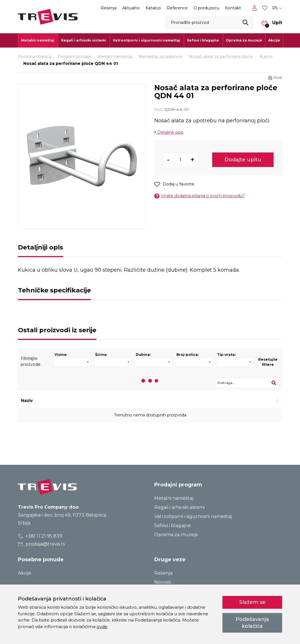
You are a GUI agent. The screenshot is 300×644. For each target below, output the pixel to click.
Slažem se (252, 602)
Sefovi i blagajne (173, 526)
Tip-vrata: (226, 355)
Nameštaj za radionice (161, 57)
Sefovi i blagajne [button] (203, 40)
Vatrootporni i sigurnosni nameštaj (193, 516)
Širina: (101, 355)
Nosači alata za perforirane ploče (221, 57)
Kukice (266, 57)
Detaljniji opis (169, 132)
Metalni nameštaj (115, 57)
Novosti (163, 582)
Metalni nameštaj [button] (38, 40)
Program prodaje (74, 57)
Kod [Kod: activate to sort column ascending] (80, 401)
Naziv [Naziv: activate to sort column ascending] (27, 401)
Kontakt (233, 8)
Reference (177, 8)
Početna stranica (35, 57)
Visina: (61, 355)
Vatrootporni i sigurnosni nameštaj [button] (146, 40)
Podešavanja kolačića (252, 623)
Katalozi (153, 8)
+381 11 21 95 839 (40, 536)
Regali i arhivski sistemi (179, 507)
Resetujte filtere (268, 362)
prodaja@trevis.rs (41, 544)
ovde (102, 627)
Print (278, 78)
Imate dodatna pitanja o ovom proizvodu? (199, 196)
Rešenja (109, 8)
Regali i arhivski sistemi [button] (84, 40)
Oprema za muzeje (244, 40)
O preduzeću (206, 8)
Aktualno (131, 8)
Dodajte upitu (243, 160)
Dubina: (143, 355)
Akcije (274, 40)
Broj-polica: (188, 355)
